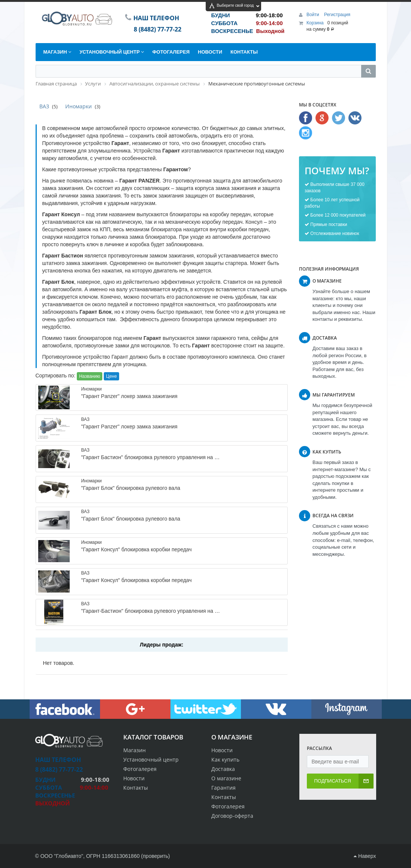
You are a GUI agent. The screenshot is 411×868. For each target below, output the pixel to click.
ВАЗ (44, 106)
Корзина (315, 23)
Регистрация (337, 15)
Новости (222, 750)
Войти (313, 15)
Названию (90, 376)
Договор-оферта (232, 816)
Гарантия (223, 788)
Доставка (223, 769)
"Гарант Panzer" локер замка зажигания (129, 396)
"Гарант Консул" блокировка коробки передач (136, 549)
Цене (111, 376)
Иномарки (78, 106)
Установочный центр (151, 759)
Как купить (225, 759)
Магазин (135, 750)
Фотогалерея (228, 806)
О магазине (226, 778)
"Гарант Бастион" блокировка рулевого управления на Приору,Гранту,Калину (174, 457)
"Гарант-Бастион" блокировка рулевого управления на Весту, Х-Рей (163, 611)
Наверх (365, 856)
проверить (155, 856)
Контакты (224, 797)
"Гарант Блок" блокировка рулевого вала (131, 488)
